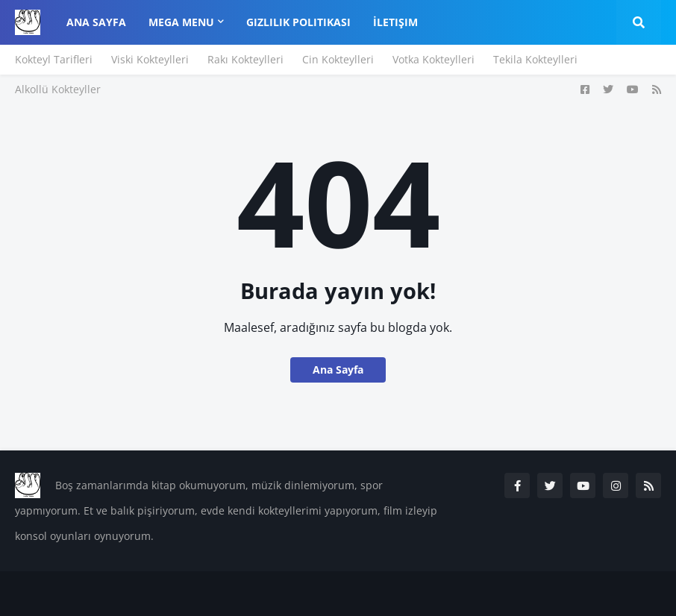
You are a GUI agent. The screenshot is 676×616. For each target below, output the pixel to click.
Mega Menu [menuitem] (181, 22)
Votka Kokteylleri (434, 59)
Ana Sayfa (338, 370)
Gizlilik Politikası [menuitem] (298, 22)
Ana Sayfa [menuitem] (96, 22)
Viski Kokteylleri (150, 59)
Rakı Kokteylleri (245, 59)
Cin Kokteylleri (338, 59)
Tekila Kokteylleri (535, 59)
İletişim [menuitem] (395, 22)
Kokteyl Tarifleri (54, 59)
